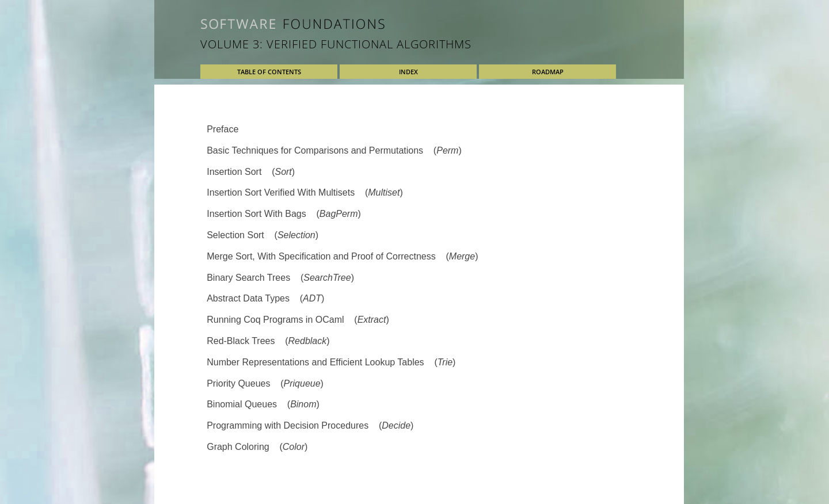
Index (408, 72)
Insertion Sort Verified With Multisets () (305, 192)
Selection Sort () (263, 235)
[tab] (419, 130)
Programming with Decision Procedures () (310, 425)
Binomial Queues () (263, 404)
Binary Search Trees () (280, 278)
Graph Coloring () (257, 447)
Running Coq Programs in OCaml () (298, 320)
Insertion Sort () (251, 172)
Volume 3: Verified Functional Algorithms (336, 44)
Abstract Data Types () (265, 298)
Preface (223, 129)
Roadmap (548, 72)
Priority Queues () (265, 383)
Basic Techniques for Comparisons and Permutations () (334, 150)
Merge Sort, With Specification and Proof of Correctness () (342, 256)
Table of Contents (269, 72)
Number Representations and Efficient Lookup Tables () (331, 362)
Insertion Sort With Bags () (284, 214)
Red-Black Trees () (268, 341)
